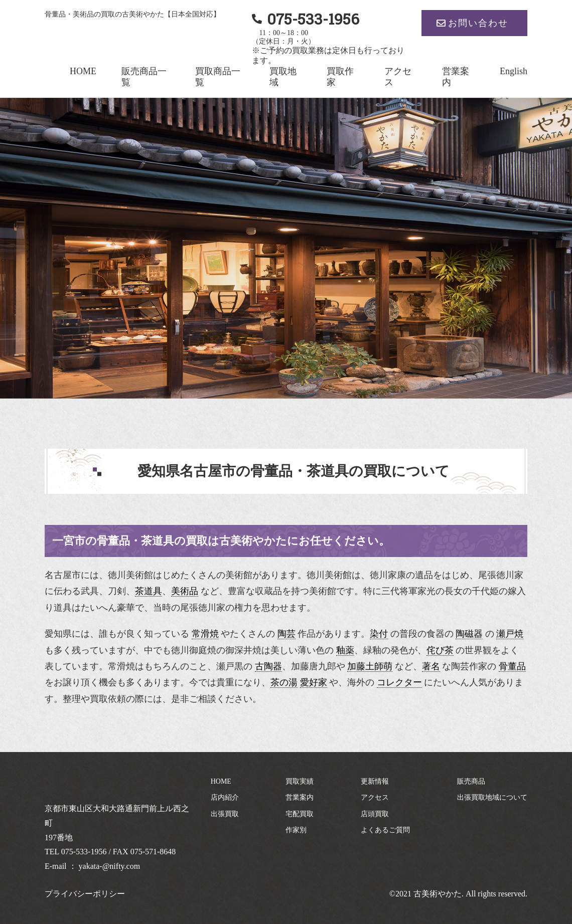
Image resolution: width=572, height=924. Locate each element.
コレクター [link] (399, 682)
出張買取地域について (492, 797)
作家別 (296, 830)
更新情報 (375, 781)
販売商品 (471, 781)
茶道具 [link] (149, 591)
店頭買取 (375, 814)
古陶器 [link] (268, 666)
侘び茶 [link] (440, 650)
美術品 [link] (185, 591)
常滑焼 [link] (205, 634)
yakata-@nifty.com (110, 866)
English (514, 71)
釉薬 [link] (345, 650)
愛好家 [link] (314, 682)
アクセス (375, 797)
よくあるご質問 (385, 830)
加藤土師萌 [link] (370, 666)
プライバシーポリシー (85, 894)
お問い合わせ (478, 23)
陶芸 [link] (287, 634)
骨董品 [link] (512, 666)
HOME (83, 71)
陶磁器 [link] (469, 634)
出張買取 (225, 814)
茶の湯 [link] (284, 682)
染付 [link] (379, 634)
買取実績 (300, 781)
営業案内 (300, 797)
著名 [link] (431, 666)
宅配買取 (300, 814)
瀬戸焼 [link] (510, 634)
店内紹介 (225, 797)
